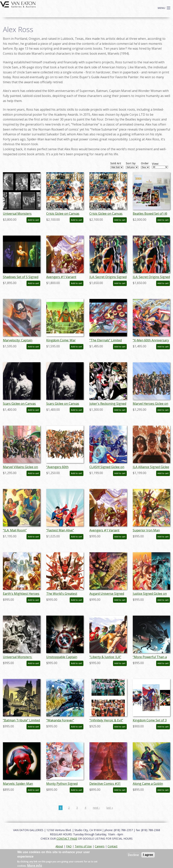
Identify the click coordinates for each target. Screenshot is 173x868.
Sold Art (116, 163)
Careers (100, 846)
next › (96, 808)
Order (145, 163)
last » (110, 808)
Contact (113, 846)
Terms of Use (83, 846)
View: (155, 164)
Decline (133, 855)
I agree (148, 855)
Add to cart (33, 220)
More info (35, 865)
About (59, 846)
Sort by (131, 163)
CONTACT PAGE (67, 839)
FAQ (69, 846)
